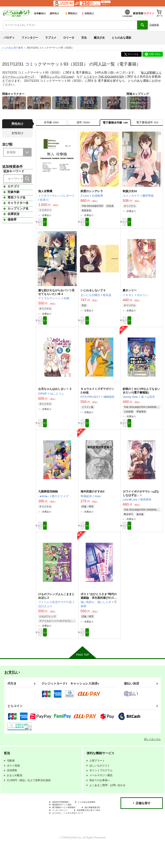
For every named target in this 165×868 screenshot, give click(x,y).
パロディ (9, 38)
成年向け (54, 13)
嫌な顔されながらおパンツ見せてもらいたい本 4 (56, 297)
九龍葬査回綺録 (48, 499)
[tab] (51, 124)
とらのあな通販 (121, 38)
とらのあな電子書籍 (12, 48)
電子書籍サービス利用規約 (68, 824)
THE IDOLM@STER (121, 76)
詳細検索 (154, 25)
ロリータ (69, 38)
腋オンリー (130, 295)
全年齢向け (40, 13)
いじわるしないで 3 (93, 295)
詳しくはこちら (152, 750)
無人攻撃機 (148, 72)
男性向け (71, 13)
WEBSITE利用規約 (63, 813)
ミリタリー (99, 76)
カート (67, 226)
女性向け (88, 13)
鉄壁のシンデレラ (58, 76)
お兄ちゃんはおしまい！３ (55, 395)
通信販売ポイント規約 (65, 821)
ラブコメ (51, 38)
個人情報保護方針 (63, 828)
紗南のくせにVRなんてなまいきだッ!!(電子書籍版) (141, 397)
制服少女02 (130, 194)
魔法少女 (99, 38)
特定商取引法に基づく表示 (68, 832)
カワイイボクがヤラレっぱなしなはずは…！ (141, 501)
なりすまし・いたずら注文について (73, 835)
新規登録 (138, 13)
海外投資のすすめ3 (92, 499)
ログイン (149, 13)
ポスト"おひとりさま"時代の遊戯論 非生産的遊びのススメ (99, 607)
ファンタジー (30, 38)
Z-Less (76, 76)
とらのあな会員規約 (64, 817)
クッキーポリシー (92, 828)
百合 (84, 38)
